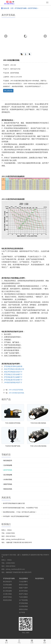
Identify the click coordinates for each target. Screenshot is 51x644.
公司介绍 (8, 91)
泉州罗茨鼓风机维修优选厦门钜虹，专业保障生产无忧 (20, 508)
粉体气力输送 (23, 594)
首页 (6, 641)
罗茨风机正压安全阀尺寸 (13, 374)
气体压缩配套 (23, 597)
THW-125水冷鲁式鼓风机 (38, 446)
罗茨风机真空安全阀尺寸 (13, 380)
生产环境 (22, 612)
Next (45, 36)
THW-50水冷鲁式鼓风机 (38, 423)
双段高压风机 (8, 489)
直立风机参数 (8, 475)
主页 (12, 8)
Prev (6, 36)
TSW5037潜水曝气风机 (13, 446)
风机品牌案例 (23, 578)
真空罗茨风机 (33, 8)
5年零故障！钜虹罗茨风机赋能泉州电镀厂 (16, 516)
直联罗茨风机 (8, 484)
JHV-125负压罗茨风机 (16, 390)
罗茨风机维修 (23, 603)
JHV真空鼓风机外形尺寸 (13, 382)
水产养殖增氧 (23, 600)
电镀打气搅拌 (23, 588)
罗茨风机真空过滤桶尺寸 (13, 377)
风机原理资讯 (39, 578)
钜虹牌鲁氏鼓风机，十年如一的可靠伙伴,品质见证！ (20, 512)
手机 (19, 641)
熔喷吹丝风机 (23, 609)
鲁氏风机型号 (8, 461)
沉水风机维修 (23, 606)
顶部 (45, 641)
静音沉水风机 (23, 585)
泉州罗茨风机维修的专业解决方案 (14, 503)
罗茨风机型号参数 (21, 8)
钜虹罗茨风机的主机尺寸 (13, 372)
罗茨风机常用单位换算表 (13, 366)
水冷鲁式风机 (8, 479)
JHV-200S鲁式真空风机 (16, 393)
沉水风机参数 (8, 465)
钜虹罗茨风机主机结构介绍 (14, 369)
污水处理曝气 (23, 582)
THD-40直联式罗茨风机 (13, 423)
